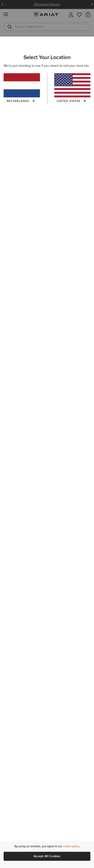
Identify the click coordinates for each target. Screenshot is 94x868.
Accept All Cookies (47, 856)
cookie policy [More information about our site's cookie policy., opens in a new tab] (71, 846)
